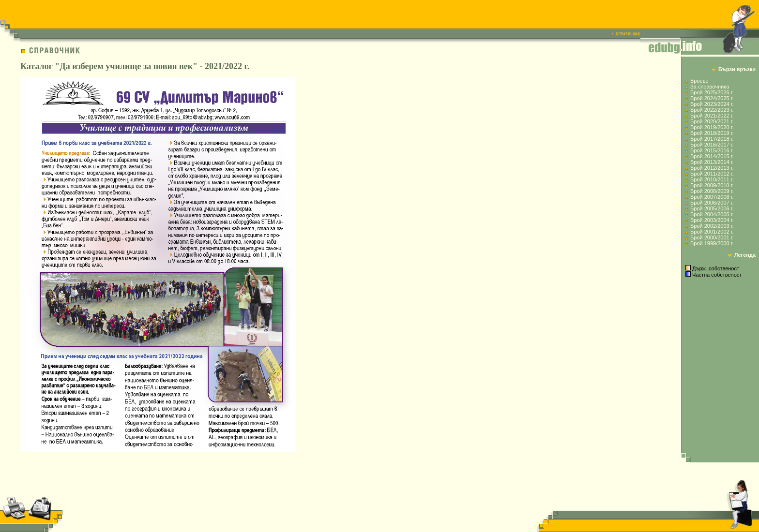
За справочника (710, 87)
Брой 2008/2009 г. (712, 191)
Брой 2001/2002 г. (712, 232)
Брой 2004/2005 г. (712, 214)
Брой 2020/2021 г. (712, 121)
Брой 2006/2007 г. (712, 203)
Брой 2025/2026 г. (712, 92)
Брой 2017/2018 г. (712, 139)
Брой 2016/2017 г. (712, 145)
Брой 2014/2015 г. (712, 156)
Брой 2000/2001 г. (712, 237)
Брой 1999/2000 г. (712, 243)
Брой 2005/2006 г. (712, 208)
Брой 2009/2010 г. (712, 185)
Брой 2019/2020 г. (712, 127)
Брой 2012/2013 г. (712, 168)
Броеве (699, 81)
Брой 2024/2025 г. (712, 98)
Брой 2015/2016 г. (712, 150)
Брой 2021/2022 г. (712, 116)
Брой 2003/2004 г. (712, 220)
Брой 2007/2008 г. (712, 197)
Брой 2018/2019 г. (712, 133)
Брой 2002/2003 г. (712, 226)
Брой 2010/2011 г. (712, 179)
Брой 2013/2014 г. (712, 162)
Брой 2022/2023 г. (712, 110)
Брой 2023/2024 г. (712, 104)
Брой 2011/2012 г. (712, 174)
